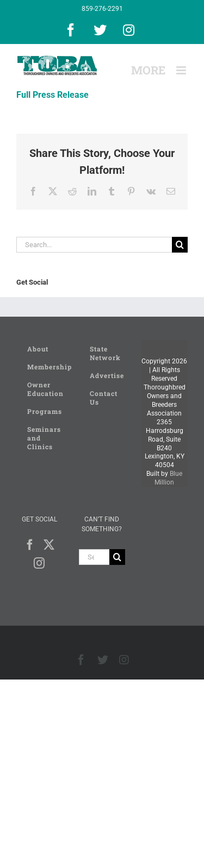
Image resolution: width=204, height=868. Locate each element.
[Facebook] (30, 545)
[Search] (180, 245)
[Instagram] (39, 563)
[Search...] (94, 245)
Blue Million (168, 478)
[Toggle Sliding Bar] (148, 70)
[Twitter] (49, 545)
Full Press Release (52, 95)
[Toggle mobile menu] (182, 70)
